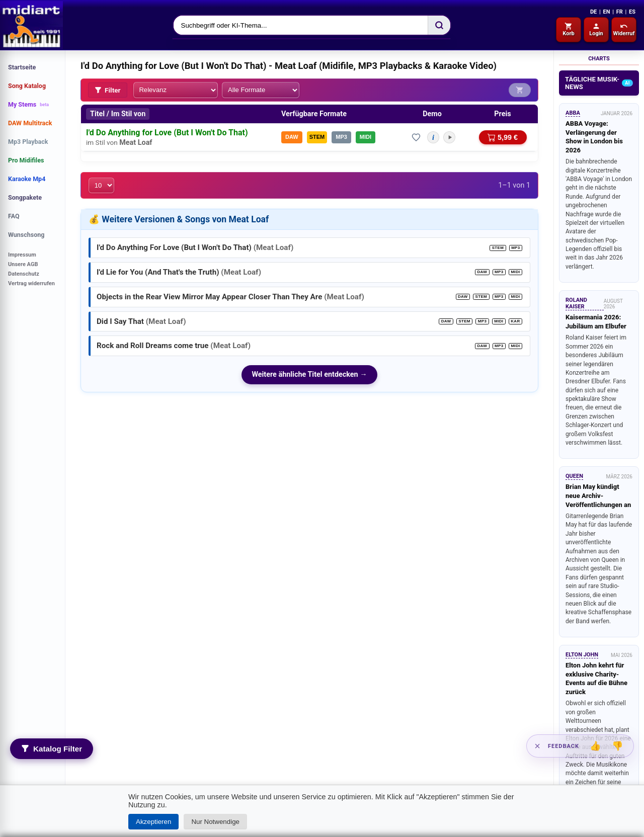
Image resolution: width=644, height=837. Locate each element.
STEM (317, 136)
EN (606, 12)
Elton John (582, 655)
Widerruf (624, 29)
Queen (574, 476)
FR (620, 12)
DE (593, 12)
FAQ (14, 216)
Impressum (22, 255)
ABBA (573, 113)
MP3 (341, 136)
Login (596, 29)
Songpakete (25, 197)
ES (632, 12)
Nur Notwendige (215, 822)
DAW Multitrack (30, 123)
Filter (108, 90)
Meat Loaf (136, 142)
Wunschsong (26, 235)
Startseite (22, 67)
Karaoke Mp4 (27, 179)
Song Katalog (27, 86)
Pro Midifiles (26, 160)
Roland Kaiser (576, 303)
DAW (292, 136)
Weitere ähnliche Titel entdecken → (309, 373)
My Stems (28, 104)
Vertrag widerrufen (31, 283)
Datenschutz (24, 274)
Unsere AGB (23, 264)
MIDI (366, 136)
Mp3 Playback (28, 142)
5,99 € (503, 136)
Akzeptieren (153, 822)
